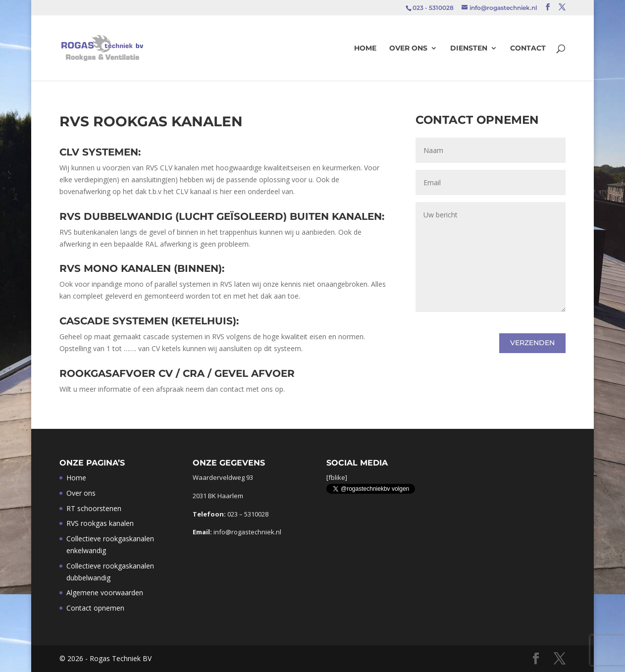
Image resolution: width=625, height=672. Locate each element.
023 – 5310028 (248, 514)
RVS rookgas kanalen (100, 523)
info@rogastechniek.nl (247, 532)
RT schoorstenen (94, 508)
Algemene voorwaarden (105, 593)
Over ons (408, 49)
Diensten (469, 49)
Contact (528, 49)
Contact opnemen (95, 608)
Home (365, 49)
